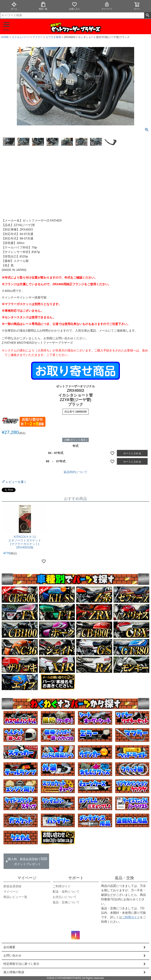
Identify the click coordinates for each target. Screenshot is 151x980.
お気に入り (74, 6)
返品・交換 (124, 878)
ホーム (14, 6)
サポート (76, 878)
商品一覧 (43, 6)
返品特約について (75, 472)
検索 (147, 15)
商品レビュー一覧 (15, 897)
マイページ (107, 6)
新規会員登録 (12, 886)
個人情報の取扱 (14, 972)
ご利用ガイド (62, 886)
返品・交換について (66, 902)
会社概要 (9, 947)
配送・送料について (66, 892)
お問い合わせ (12, 955)
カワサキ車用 (53, 37)
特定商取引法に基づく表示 (21, 964)
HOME (5, 37)
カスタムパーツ (21, 37)
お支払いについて (65, 897)
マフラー (38, 37)
